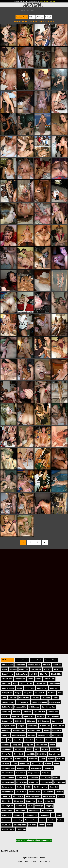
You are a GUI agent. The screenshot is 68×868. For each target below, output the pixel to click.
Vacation (51, 820)
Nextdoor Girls (21, 759)
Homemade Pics (19, 730)
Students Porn (8, 810)
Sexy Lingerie (18, 796)
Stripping (49, 806)
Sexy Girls (6, 796)
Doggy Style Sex (23, 702)
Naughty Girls (7, 759)
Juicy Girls (18, 740)
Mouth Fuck (19, 754)
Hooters (47, 730)
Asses (4, 669)
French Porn (17, 716)
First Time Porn (39, 712)
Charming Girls (41, 683)
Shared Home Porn (33, 796)
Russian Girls (59, 782)
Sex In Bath (54, 787)
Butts (15, 683)
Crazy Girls (28, 693)
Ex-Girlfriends (34, 707)
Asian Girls (57, 665)
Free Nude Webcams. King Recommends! (34, 840)
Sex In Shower (8, 792)
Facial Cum (6, 712)
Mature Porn (19, 749)
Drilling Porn (7, 707)
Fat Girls (17, 712)
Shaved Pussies (49, 796)
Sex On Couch (35, 792)
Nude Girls (33, 759)
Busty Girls (6, 683)
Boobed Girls (20, 679)
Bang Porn (47, 669)
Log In (53, 1)
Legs (59, 740)
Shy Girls (61, 796)
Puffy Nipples (46, 778)
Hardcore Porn (45, 726)
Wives (50, 825)
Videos (32, 17)
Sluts (40, 801)
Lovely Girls (29, 745)
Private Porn (22, 778)
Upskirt (43, 820)
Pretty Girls (46, 773)
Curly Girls (12, 698)
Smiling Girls (49, 801)
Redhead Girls (46, 782)
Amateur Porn (7, 665)
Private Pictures (8, 778)
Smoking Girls (8, 806)
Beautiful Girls (8, 674)
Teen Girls (18, 815)
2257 (27, 861)
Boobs (30, 679)
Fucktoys (41, 716)
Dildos (55, 698)
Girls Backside (43, 721)
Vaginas (60, 820)
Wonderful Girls (8, 829)
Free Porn (6, 716)
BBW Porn (58, 669)
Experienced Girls (48, 707)
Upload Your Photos (31, 858)
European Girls (20, 707)
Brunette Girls (49, 679)
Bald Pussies (36, 669)
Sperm (30, 806)
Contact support (44, 861)
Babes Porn (24, 669)
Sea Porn (20, 787)
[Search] (34, 11)
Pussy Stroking (8, 782)
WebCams (40, 17)
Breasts (38, 679)
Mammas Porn (41, 745)
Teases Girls (7, 815)
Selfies (29, 787)
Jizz (4, 740)
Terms (20, 861)
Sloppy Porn (30, 801)
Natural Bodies (54, 754)
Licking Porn (17, 745)
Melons (30, 749)
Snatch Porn (20, 806)
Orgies (14, 763)
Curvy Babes (24, 698)
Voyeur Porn (7, 825)
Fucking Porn (29, 716)
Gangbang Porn (53, 716)
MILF (37, 749)
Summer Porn (34, 810)
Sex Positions (48, 792)
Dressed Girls (55, 702)
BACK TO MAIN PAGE (9, 851)
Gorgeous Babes (8, 726)
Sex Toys (59, 792)
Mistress (45, 749)
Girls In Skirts (57, 721)
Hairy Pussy (32, 726)
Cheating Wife (54, 683)
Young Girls (21, 829)
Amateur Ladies (36, 660)
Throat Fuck (44, 815)
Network (48, 17)
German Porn (7, 721)
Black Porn (44, 674)
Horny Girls (57, 730)
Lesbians (6, 745)
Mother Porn (7, 754)
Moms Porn (55, 749)
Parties (56, 763)
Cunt (4, 698)
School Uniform (8, 787)
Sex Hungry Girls (41, 787)
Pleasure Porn (7, 773)
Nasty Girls (42, 754)
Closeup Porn (42, 688)
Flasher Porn (53, 712)
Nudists (43, 759)
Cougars (18, 693)
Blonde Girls (56, 674)
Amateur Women (34, 665)
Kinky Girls (29, 740)
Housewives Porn (18, 735)
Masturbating (7, 749)
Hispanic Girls (59, 726)
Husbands (31, 735)
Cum (60, 693)
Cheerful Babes (8, 688)
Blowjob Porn (7, 679)
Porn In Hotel (20, 773)
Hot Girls (5, 735)
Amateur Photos (22, 17)
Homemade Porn (35, 730)
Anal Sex (46, 665)
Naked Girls (30, 754)
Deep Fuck (46, 698)
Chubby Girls (29, 688)
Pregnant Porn (34, 773)
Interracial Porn (44, 735)
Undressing (17, 820)
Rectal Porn (34, 782)
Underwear (6, 820)
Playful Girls (48, 768)
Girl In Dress (20, 721)
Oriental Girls (25, 763)
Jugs (10, 740)
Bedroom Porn (21, 674)
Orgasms (6, 763)
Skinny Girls (7, 801)
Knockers (40, 740)
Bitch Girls (33, 674)
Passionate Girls (8, 768)
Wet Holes (32, 825)
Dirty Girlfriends (8, 702)
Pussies (56, 778)
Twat (59, 815)
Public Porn (33, 778)
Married (52, 745)
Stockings (39, 806)
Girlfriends (31, 721)
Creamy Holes (40, 693)
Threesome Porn (31, 815)
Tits (53, 815)
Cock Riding (55, 688)
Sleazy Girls (19, 801)
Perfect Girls (36, 768)
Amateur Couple (22, 660)
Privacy (34, 861)
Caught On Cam (26, 683)
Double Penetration (39, 702)
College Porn (7, 693)
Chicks (19, 688)
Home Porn (6, 730)
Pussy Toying (21, 782)
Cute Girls (36, 698)
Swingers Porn (47, 810)
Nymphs (51, 759)
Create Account (45, 1)
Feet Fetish (27, 712)
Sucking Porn (21, 810)
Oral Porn (61, 759)
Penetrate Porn (23, 768)
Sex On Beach (21, 792)
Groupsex (21, 726)
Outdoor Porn (37, 763)
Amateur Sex (20, 665)
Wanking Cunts (20, 825)
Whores (42, 825)
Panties (48, 763)
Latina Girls (51, 740)
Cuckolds (52, 693)
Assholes (13, 669)
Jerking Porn (57, 735)
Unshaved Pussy (31, 820)
